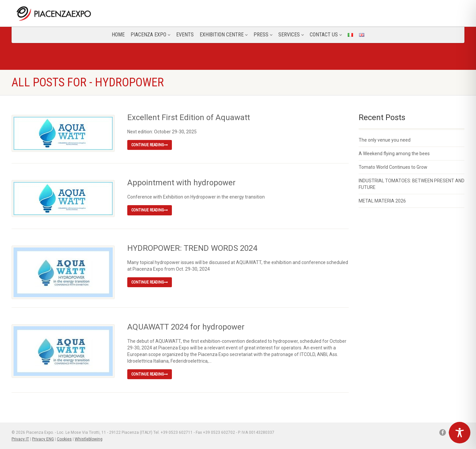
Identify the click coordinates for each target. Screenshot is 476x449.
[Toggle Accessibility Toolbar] (460, 433)
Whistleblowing (89, 439)
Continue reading (150, 145)
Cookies (64, 439)
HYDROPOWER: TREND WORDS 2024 (192, 248)
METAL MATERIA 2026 (382, 201)
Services (291, 35)
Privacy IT (20, 439)
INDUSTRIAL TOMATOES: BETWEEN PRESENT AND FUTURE (412, 184)
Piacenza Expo (150, 35)
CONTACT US (326, 35)
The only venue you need (385, 140)
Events (185, 35)
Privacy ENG (43, 439)
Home (118, 35)
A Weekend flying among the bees (394, 154)
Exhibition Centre (224, 35)
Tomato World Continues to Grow (393, 167)
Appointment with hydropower (181, 183)
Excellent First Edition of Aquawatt (189, 117)
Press (263, 35)
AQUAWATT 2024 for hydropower (186, 327)
